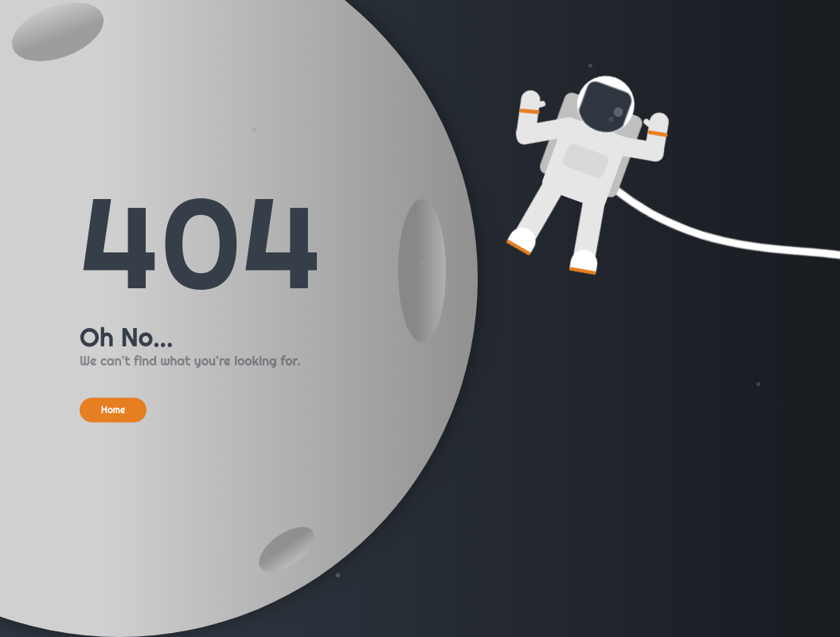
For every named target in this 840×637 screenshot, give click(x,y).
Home (113, 410)
